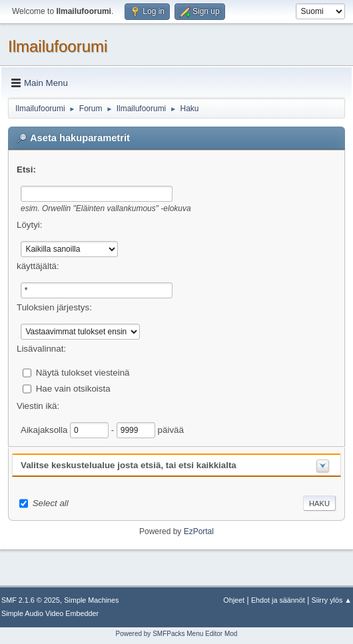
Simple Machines (91, 600)
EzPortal (199, 531)
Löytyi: (30, 225)
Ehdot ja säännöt (278, 600)
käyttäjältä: (38, 266)
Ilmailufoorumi (58, 46)
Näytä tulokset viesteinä (83, 372)
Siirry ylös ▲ (332, 600)
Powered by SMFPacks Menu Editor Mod (177, 634)
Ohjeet (234, 600)
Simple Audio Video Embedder (50, 613)
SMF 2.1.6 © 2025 (31, 600)
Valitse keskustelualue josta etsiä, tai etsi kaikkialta (129, 465)
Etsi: (26, 169)
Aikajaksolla (45, 429)
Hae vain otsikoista (73, 388)
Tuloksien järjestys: (54, 307)
